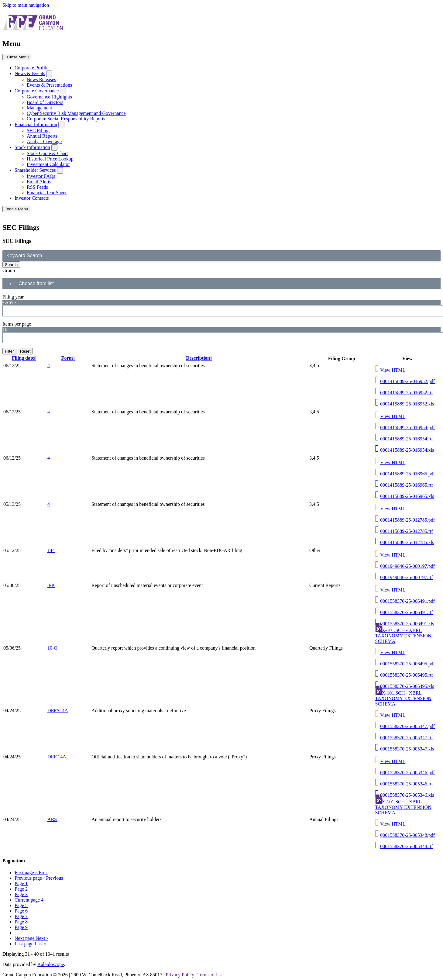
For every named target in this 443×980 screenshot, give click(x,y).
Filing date (25, 358)
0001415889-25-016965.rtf (407, 485)
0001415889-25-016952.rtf (407, 393)
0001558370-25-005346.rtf (407, 784)
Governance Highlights (49, 97)
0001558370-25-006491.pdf (407, 601)
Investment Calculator (48, 164)
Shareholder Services (35, 170)
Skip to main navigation (26, 5)
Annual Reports (42, 136)
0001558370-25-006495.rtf (407, 675)
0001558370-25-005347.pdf (407, 726)
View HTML (393, 370)
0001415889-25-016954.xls (407, 450)
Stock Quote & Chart (47, 153)
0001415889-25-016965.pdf (407, 474)
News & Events (30, 73)
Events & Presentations (49, 85)
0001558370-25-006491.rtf (407, 612)
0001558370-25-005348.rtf (407, 846)
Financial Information (36, 124)
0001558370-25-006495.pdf (407, 664)
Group (9, 270)
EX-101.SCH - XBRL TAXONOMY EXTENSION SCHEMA (403, 636)
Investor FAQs (41, 176)
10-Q (52, 648)
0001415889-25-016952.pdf (407, 381)
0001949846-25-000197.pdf (407, 566)
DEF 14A (57, 757)
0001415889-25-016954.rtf (407, 439)
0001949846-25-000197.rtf (407, 577)
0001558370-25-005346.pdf (407, 773)
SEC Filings (39, 131)
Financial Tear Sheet (47, 193)
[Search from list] (40, 284)
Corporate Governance (37, 91)
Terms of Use (211, 975)
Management (39, 108)
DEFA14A (58, 711)
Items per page (17, 324)
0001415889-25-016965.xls (407, 496)
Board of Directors (45, 102)
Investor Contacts (32, 198)
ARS (52, 819)
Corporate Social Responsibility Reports (66, 119)
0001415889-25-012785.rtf (407, 531)
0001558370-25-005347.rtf (407, 738)
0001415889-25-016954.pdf (407, 428)
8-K (51, 585)
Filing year (13, 297)
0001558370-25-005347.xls (407, 749)
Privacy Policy (180, 975)
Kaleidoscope (51, 964)
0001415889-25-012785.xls (407, 542)
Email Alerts (39, 182)
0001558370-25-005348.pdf (407, 835)
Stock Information (32, 147)
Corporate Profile (32, 68)
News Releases (41, 79)
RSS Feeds (37, 187)
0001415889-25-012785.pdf (407, 520)
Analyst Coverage (44, 141)
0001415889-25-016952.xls (407, 404)
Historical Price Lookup (50, 159)
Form (69, 358)
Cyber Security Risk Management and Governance (76, 113)
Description (200, 358)
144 (51, 550)
